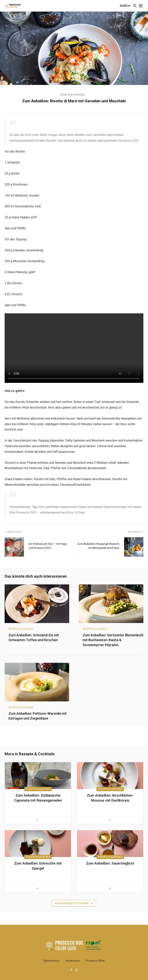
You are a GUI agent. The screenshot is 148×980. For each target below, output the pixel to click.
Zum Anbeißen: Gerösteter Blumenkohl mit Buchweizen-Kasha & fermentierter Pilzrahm (113, 640)
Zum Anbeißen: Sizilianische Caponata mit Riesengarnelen (38, 798)
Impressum (73, 961)
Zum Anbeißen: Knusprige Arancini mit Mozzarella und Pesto (98, 546)
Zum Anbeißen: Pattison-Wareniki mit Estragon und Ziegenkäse (38, 716)
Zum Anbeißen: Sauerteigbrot (110, 863)
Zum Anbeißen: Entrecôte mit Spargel (38, 866)
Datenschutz (52, 961)
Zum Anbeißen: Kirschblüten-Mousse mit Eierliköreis (110, 798)
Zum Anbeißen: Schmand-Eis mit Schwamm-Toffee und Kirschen (34, 638)
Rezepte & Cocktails (73, 95)
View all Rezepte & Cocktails (74, 903)
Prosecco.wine (95, 961)
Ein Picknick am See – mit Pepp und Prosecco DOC (48, 546)
